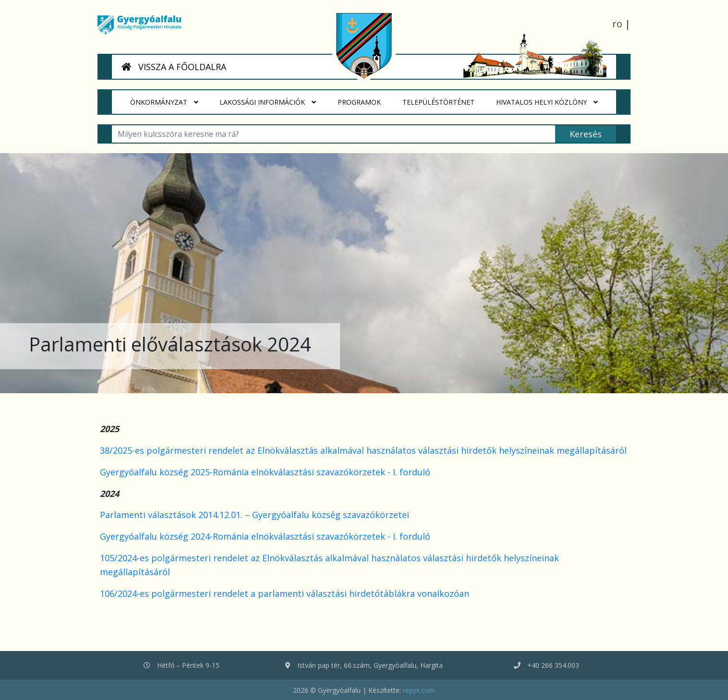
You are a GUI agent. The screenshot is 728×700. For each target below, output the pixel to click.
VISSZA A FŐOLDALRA (174, 67)
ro (617, 24)
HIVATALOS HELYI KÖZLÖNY (547, 102)
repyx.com (419, 690)
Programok (365, 98)
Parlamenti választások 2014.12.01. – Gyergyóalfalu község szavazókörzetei (255, 515)
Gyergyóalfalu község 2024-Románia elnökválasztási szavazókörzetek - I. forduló (265, 536)
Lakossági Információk (268, 102)
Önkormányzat (164, 102)
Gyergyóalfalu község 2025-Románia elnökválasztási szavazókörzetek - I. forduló (265, 472)
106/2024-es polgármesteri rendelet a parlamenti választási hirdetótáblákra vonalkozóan (285, 593)
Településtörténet (444, 98)
